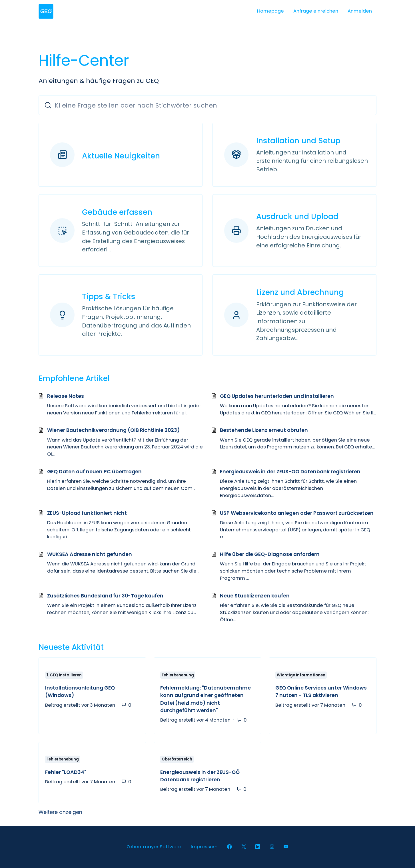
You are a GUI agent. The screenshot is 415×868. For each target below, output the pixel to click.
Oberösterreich (177, 759)
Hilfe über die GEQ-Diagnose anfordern (270, 554)
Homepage (270, 11)
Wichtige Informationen (301, 675)
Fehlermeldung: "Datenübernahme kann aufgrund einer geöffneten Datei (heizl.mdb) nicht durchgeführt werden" (206, 699)
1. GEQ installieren (64, 675)
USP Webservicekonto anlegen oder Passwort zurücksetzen (297, 513)
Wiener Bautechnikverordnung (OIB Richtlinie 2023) (113, 430)
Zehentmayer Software (154, 847)
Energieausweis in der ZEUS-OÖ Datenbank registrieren (290, 472)
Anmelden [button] (360, 11)
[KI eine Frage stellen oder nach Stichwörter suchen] (208, 105)
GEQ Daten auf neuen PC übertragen (94, 472)
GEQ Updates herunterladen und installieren (277, 396)
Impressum (204, 847)
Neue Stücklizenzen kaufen (255, 596)
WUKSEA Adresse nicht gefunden (90, 554)
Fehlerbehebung (178, 675)
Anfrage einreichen (316, 11)
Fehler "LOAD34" (66, 772)
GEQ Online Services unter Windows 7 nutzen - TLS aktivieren (321, 692)
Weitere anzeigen (94, 812)
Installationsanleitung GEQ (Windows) (80, 692)
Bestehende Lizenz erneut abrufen (264, 430)
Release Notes (66, 396)
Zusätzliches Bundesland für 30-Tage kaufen (105, 596)
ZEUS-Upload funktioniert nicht (87, 513)
